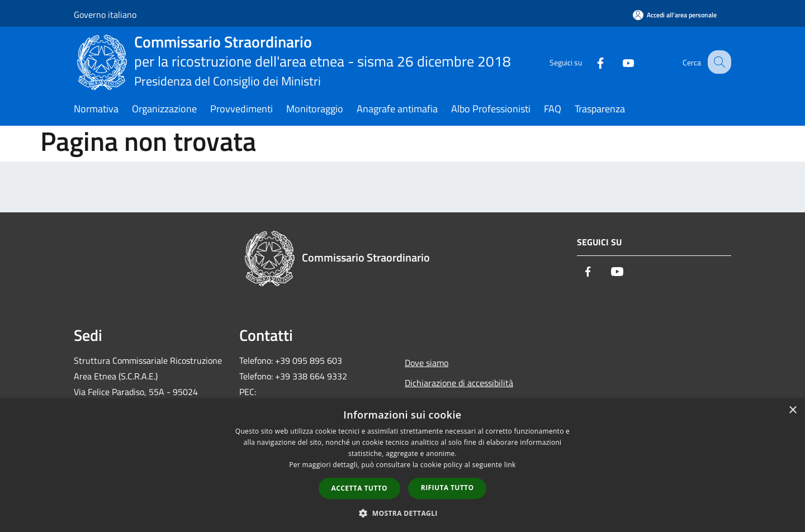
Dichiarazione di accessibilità (459, 383)
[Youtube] (618, 62)
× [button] (792, 410)
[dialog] (402, 465)
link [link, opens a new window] (510, 465)
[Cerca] (718, 62)
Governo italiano (105, 15)
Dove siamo (427, 363)
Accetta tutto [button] (359, 488)
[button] (402, 513)
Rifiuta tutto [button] (448, 488)
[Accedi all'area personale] (675, 15)
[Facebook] (590, 62)
